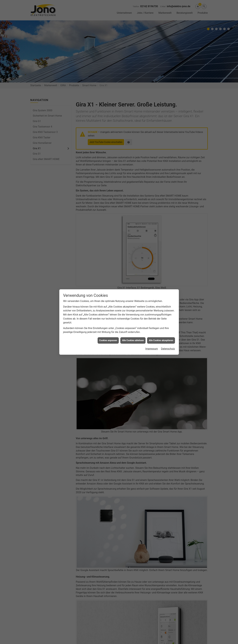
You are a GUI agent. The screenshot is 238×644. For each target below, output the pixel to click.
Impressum (152, 349)
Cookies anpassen (108, 340)
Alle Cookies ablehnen (133, 340)
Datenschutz (168, 349)
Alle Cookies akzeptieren (161, 340)
